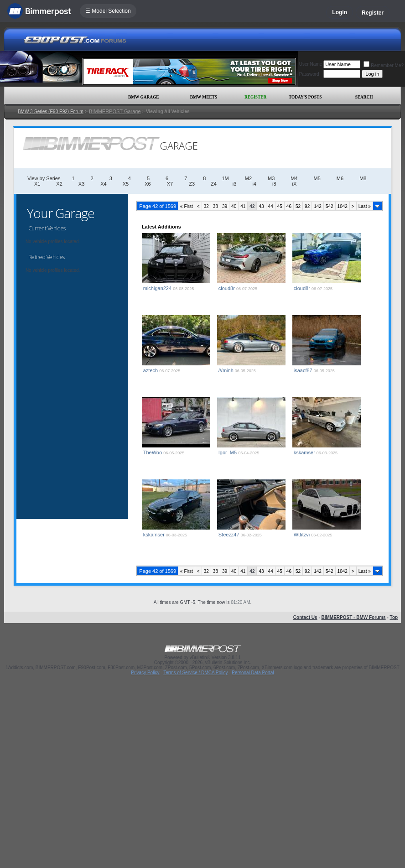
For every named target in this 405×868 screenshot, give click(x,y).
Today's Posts (305, 97)
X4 (103, 184)
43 (261, 206)
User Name (311, 64)
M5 (317, 178)
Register (373, 13)
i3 (235, 184)
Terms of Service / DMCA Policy (195, 673)
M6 (340, 178)
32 (206, 206)
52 (298, 206)
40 (234, 206)
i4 (254, 184)
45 (280, 206)
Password (309, 74)
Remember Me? (384, 65)
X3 (81, 184)
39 (225, 206)
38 (215, 206)
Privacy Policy (145, 673)
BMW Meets (204, 97)
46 (289, 206)
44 (271, 206)
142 (318, 206)
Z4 (214, 184)
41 (243, 206)
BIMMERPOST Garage (115, 111)
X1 (37, 184)
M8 (363, 178)
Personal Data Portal (253, 673)
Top (394, 617)
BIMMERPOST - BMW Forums (354, 617)
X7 (170, 184)
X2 (59, 184)
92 (307, 206)
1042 (343, 206)
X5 (126, 184)
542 (330, 206)
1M (225, 178)
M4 (294, 178)
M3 (271, 178)
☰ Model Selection (108, 11)
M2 (248, 178)
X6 (148, 184)
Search (364, 97)
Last (365, 206)
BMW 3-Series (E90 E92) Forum (51, 112)
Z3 (192, 184)
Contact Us (305, 617)
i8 (274, 184)
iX (295, 184)
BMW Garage (143, 97)
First (187, 206)
